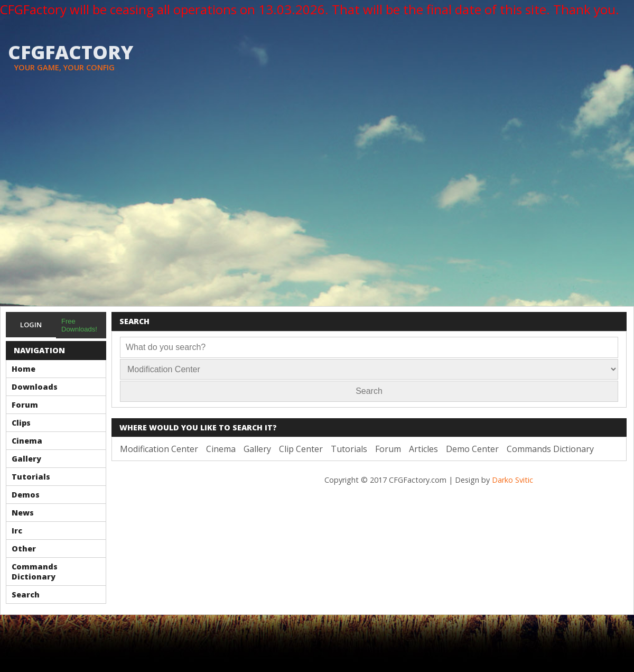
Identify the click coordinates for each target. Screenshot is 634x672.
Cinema (27, 441)
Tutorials (31, 477)
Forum (25, 405)
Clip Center (301, 449)
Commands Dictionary (35, 572)
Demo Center (472, 449)
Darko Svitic (512, 480)
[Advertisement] (101, 200)
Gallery (26, 459)
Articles (423, 449)
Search (26, 595)
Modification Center (159, 449)
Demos (26, 495)
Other (24, 549)
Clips (21, 423)
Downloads (35, 387)
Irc (17, 531)
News (23, 513)
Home (24, 369)
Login (31, 325)
